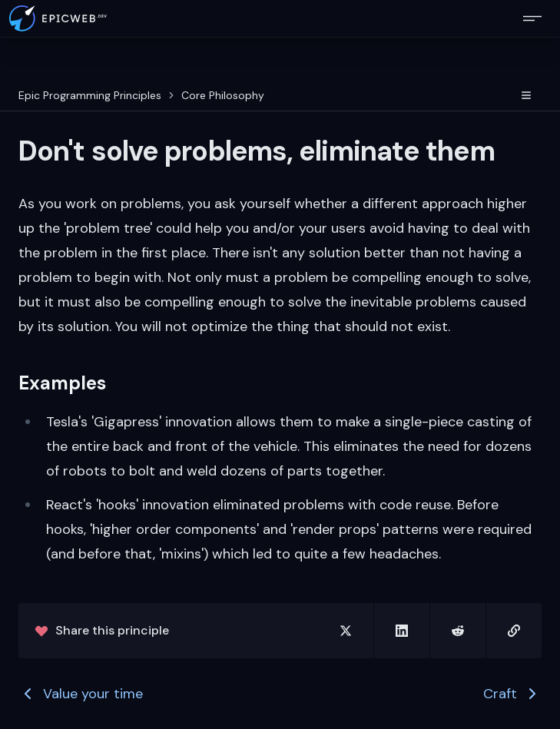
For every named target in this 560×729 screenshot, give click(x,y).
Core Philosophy (223, 95)
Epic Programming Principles (90, 95)
